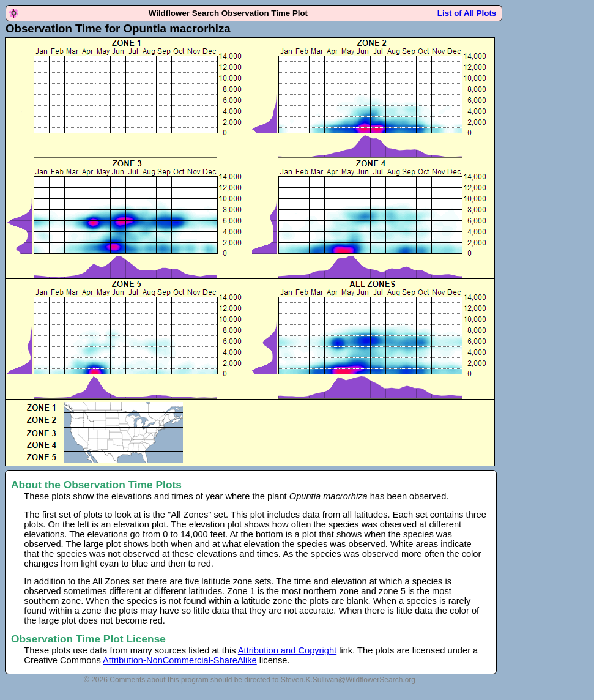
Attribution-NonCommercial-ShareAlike (180, 660)
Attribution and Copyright (287, 650)
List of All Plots (468, 13)
